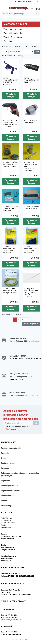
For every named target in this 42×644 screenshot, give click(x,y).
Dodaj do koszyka (10, 95)
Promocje (5, 453)
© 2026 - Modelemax (21, 640)
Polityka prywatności (10, 486)
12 (4, 52)
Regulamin (5, 481)
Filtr (37, 52)
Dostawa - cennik (8, 463)
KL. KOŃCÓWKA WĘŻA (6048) (30, 121)
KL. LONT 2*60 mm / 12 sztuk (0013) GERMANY (10, 208)
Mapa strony (6, 506)
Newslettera (11, 429)
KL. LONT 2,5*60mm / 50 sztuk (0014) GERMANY (9, 249)
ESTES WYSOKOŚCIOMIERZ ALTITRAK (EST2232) (10, 81)
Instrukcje (5, 468)
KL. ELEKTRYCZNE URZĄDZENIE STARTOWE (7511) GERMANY (10, 123)
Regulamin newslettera (10, 491)
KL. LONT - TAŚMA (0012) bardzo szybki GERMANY (10, 164)
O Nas (4, 458)
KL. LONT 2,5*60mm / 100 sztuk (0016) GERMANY (30, 249)
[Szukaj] (21, 14)
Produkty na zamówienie (11, 448)
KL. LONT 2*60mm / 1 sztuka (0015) (31, 207)
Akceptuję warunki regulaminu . (18, 428)
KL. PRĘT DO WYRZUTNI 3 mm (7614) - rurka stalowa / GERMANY (31, 293)
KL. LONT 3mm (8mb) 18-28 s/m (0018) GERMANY (10, 291)
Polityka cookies (8, 496)
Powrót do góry (31, 324)
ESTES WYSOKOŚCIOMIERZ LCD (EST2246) (31, 80)
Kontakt (4, 501)
